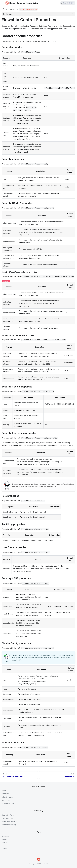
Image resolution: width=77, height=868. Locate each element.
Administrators (7, 797)
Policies (4, 839)
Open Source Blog (9, 825)
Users (4, 791)
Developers (6, 800)
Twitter (4, 848)
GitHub (4, 843)
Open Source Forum (9, 821)
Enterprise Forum (8, 815)
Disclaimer (6, 836)
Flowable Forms (8, 803)
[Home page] (4, 9)
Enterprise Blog (7, 818)
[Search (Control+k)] (68, 3)
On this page (8, 14)
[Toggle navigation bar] (3, 3)
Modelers (5, 794)
